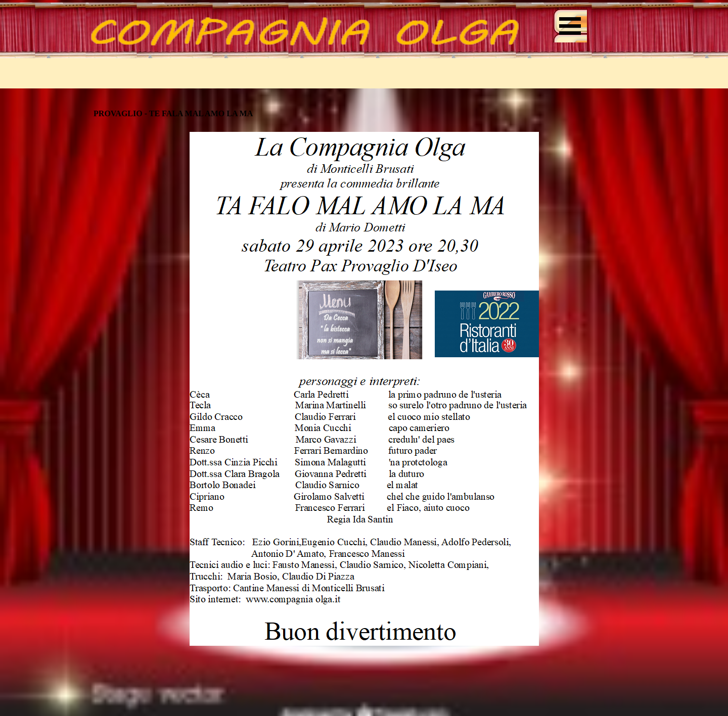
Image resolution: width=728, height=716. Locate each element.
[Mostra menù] (570, 26)
